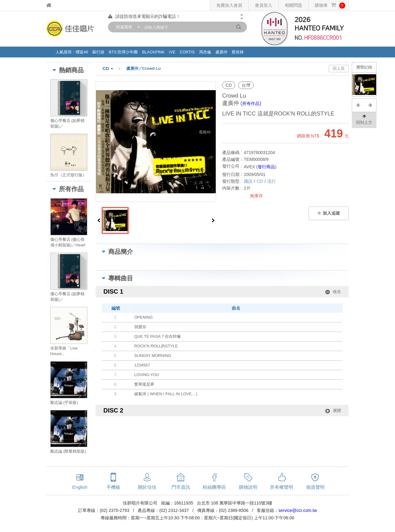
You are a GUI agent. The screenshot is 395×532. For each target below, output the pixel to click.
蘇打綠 (98, 52)
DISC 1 (222, 292)
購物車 (330, 5)
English (80, 487)
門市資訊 (181, 487)
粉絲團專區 (214, 487)
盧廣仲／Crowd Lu (143, 68)
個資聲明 (315, 487)
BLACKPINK (153, 52)
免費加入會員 (229, 5)
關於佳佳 (147, 487)
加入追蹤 (329, 213)
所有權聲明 (282, 487)
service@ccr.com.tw (298, 510)
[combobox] (127, 27)
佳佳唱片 (60, 5)
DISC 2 (222, 411)
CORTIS (187, 52)
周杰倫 (205, 52)
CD (114, 69)
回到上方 (364, 119)
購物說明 (248, 487)
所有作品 (251, 103)
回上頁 (339, 68)
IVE (172, 52)
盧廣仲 (221, 52)
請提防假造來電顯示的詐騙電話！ (144, 16)
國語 (248, 181)
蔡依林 (238, 52)
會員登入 (264, 5)
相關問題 (293, 5)
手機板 (113, 487)
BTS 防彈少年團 (123, 52)
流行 (272, 181)
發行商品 (266, 167)
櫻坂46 (82, 52)
